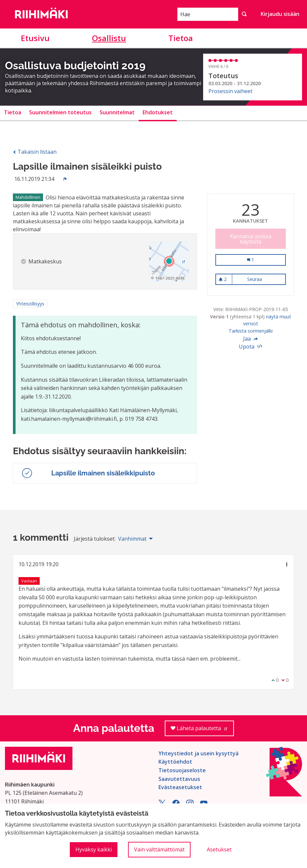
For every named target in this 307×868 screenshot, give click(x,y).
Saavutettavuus (179, 779)
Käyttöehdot (175, 762)
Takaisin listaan (35, 152)
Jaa (250, 339)
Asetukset (219, 849)
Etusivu (35, 38)
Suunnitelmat (117, 112)
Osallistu (109, 38)
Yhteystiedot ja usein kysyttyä (198, 753)
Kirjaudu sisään (280, 14)
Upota (250, 347)
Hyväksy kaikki (94, 849)
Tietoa (181, 38)
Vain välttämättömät (159, 849)
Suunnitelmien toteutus (60, 112)
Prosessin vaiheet (230, 91)
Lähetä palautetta (202, 730)
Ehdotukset (158, 112)
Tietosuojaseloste (182, 770)
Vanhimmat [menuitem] (132, 539)
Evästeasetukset (180, 787)
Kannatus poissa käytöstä (251, 239)
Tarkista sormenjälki (251, 331)
